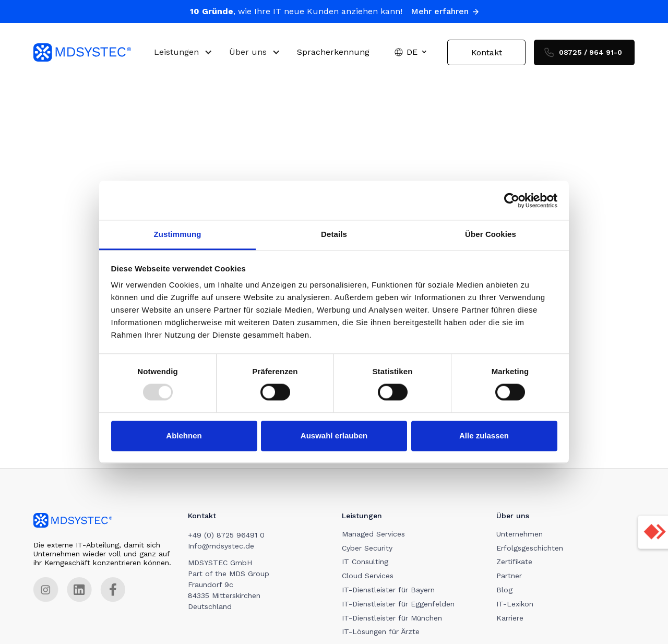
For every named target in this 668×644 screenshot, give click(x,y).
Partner (510, 576)
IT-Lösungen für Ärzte (381, 632)
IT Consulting (366, 562)
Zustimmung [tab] (178, 234)
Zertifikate (515, 562)
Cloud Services (368, 576)
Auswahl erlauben (334, 436)
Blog (505, 590)
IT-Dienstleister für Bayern (389, 590)
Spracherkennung (333, 52)
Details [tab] (334, 234)
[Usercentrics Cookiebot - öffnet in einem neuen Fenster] (512, 200)
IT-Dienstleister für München (392, 618)
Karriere (510, 618)
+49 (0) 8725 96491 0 (226, 535)
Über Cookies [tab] (491, 234)
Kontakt (487, 52)
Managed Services (374, 534)
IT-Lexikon (515, 604)
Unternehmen (520, 534)
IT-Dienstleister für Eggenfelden (399, 604)
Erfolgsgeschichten (530, 548)
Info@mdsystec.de (221, 546)
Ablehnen (184, 436)
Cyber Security (368, 548)
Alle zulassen (484, 436)
